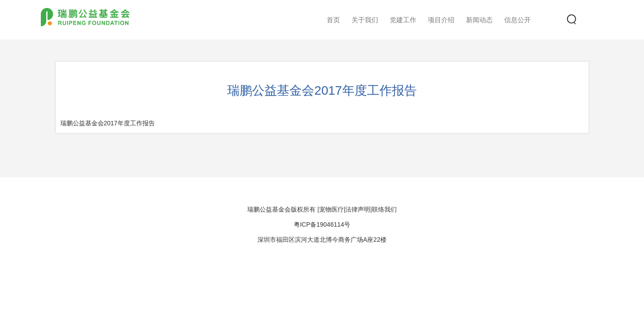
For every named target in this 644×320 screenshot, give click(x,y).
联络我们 (384, 209)
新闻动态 (479, 20)
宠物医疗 (332, 209)
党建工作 (403, 20)
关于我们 (365, 20)
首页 (333, 20)
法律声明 (358, 209)
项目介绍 (441, 20)
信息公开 (518, 20)
